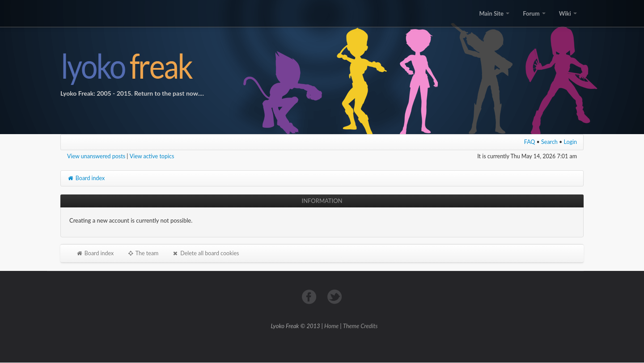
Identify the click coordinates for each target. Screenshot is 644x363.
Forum (534, 13)
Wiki (568, 13)
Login (571, 142)
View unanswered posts (96, 156)
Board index (86, 178)
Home (331, 326)
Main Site (494, 13)
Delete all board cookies (205, 253)
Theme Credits (360, 326)
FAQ (530, 142)
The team (143, 253)
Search (549, 142)
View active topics (152, 156)
